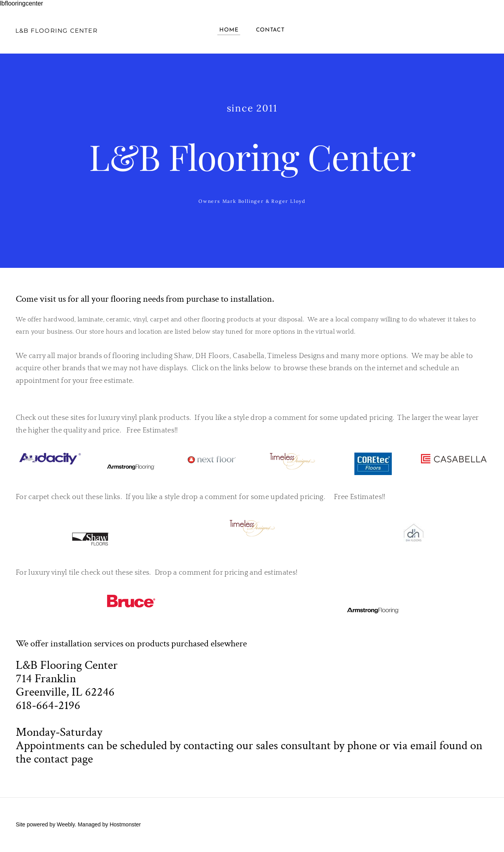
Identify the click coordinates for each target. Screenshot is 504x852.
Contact (270, 31)
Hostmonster (125, 825)
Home (229, 31)
